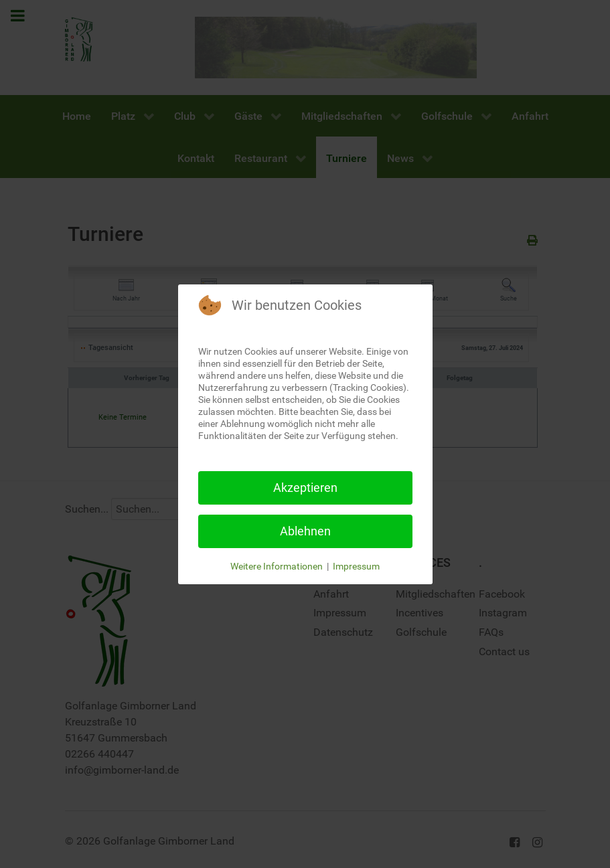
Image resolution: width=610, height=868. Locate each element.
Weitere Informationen (277, 566)
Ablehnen (305, 531)
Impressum (356, 566)
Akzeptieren (305, 488)
